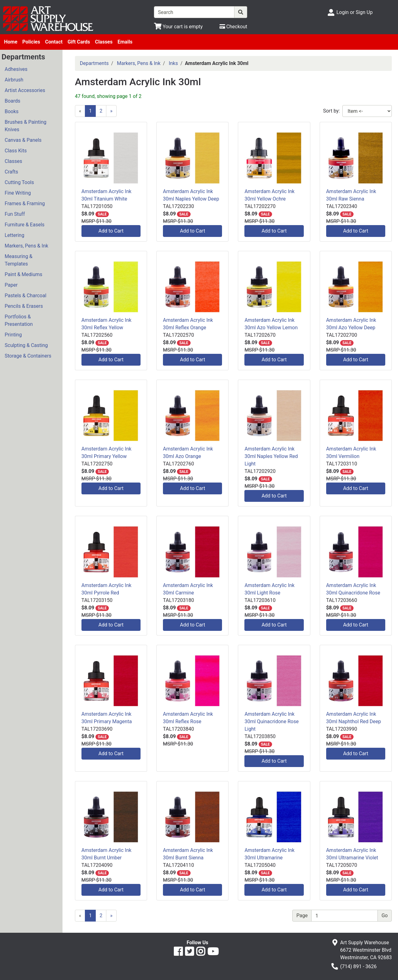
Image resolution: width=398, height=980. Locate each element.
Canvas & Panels (23, 140)
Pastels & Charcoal (25, 296)
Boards (12, 101)
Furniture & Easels (25, 225)
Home (11, 42)
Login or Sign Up (354, 12)
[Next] (111, 111)
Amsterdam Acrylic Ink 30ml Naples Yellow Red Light (271, 456)
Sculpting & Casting (26, 345)
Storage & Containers (28, 356)
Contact (54, 42)
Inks (174, 63)
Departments (94, 63)
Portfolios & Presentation (19, 320)
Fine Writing (18, 193)
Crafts (11, 172)
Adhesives (16, 69)
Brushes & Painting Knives (25, 126)
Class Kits (16, 151)
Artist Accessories (25, 90)
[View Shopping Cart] (178, 27)
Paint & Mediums (23, 274)
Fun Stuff (15, 214)
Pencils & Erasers (24, 306)
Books (12, 111)
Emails (125, 42)
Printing (13, 335)
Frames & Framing (25, 203)
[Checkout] (233, 27)
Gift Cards (79, 42)
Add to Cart (111, 231)
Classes (104, 42)
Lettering (14, 235)
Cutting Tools (19, 182)
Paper (11, 285)
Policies (31, 42)
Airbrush (14, 80)
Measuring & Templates (19, 260)
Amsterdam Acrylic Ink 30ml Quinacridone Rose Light (271, 721)
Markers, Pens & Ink (26, 246)
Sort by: (331, 111)
